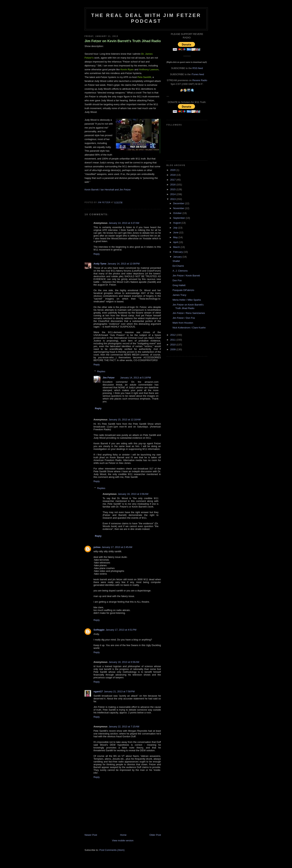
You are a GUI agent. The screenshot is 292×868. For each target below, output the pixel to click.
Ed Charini (178, 266)
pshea (97, 547)
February (178, 252)
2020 (173, 170)
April (176, 242)
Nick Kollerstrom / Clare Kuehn (189, 328)
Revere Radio (200, 80)
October (178, 213)
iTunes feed (198, 74)
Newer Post (91, 835)
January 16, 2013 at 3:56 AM (133, 494)
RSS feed (198, 68)
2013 (173, 199)
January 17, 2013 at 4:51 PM (121, 630)
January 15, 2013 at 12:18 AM (125, 420)
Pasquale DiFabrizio (183, 290)
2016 (173, 185)
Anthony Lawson (149, 69)
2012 (173, 335)
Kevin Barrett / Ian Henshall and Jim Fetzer (108, 190)
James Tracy (179, 295)
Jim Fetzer (109, 378)
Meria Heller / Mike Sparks (187, 300)
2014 (173, 194)
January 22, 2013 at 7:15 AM (124, 727)
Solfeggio (99, 630)
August (177, 223)
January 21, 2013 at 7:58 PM (119, 691)
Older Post (155, 835)
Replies (101, 371)
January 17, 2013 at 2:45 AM (117, 547)
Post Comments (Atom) (112, 850)
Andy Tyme (100, 264)
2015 (173, 189)
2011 (173, 340)
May (176, 237)
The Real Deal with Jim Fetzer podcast (146, 18)
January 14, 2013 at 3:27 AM (124, 223)
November (179, 208)
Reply (97, 254)
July (176, 228)
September (179, 218)
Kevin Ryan (127, 69)
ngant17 (98, 691)
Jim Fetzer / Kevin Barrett (186, 276)
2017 (173, 180)
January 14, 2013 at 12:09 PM (123, 264)
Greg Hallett (179, 285)
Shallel (176, 261)
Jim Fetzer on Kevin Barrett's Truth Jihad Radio (123, 41)
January (178, 257)
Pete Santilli (144, 77)
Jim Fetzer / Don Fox (184, 318)
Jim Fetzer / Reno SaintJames (189, 313)
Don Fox (177, 280)
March (177, 247)
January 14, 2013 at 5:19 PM (135, 378)
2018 (173, 175)
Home (123, 835)
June (176, 232)
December (179, 203)
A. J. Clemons (180, 271)
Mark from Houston (183, 323)
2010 (173, 345)
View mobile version (123, 840)
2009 (173, 349)
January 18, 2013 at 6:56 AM (124, 662)
